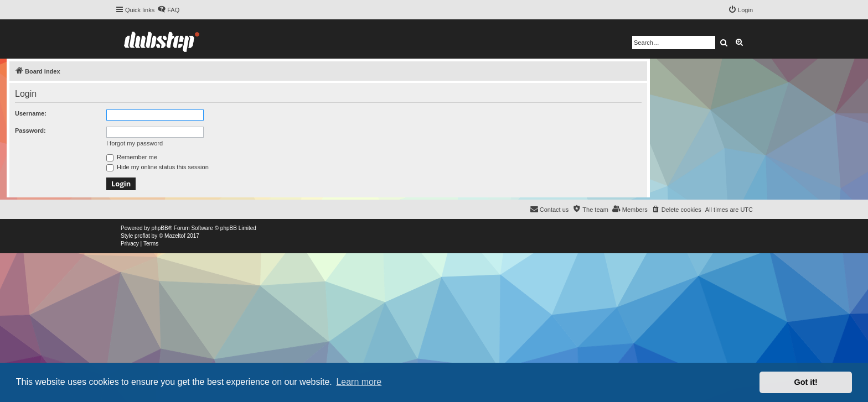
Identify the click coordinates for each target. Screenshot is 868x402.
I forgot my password (135, 143)
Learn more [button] (359, 382)
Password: (30, 130)
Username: (31, 113)
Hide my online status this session (157, 167)
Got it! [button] (806, 382)
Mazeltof (175, 236)
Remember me (132, 157)
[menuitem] (168, 10)
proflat (142, 236)
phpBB (160, 228)
